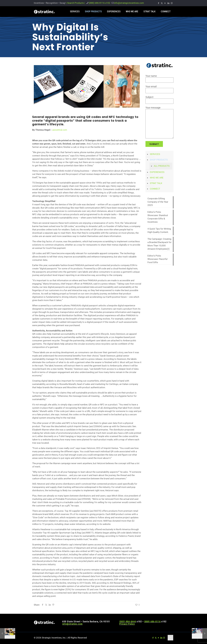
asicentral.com (60, 130)
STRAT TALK (156, 183)
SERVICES (155, 154)
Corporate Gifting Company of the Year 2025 (158, 202)
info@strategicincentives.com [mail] (129, 3)
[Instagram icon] (172, 3)
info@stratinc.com (72, 624)
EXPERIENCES (157, 172)
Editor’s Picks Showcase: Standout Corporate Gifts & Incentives (158, 217)
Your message (159, 122)
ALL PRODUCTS (162, 166)
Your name (159, 79)
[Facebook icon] (158, 3)
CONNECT (155, 189)
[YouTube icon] (165, 3)
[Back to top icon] (170, 638)
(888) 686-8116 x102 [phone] (99, 3)
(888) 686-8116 (152, 621)
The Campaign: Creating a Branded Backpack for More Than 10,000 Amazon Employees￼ (159, 244)
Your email (159, 89)
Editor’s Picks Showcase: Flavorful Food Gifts (157, 259)
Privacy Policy (127, 624)
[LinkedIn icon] (168, 3)
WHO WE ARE (157, 178)
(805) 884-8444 (128, 621)
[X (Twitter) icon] (162, 3)
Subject (159, 100)
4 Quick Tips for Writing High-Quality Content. (159, 230)
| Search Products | (76, 3)
